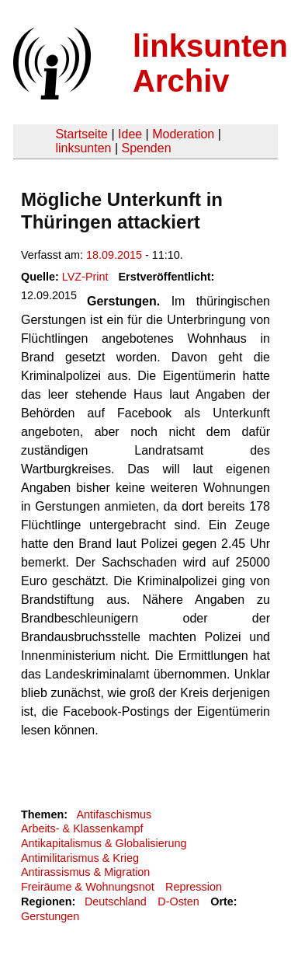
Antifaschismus (114, 814)
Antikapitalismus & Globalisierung (104, 843)
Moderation (183, 134)
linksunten (83, 148)
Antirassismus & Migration (85, 872)
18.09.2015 (114, 255)
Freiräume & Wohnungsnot (88, 887)
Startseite (81, 134)
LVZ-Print (85, 277)
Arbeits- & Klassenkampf (82, 828)
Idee (130, 134)
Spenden (146, 148)
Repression (194, 887)
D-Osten (178, 902)
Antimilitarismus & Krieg (80, 858)
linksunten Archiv (210, 63)
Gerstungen (50, 916)
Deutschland (116, 902)
